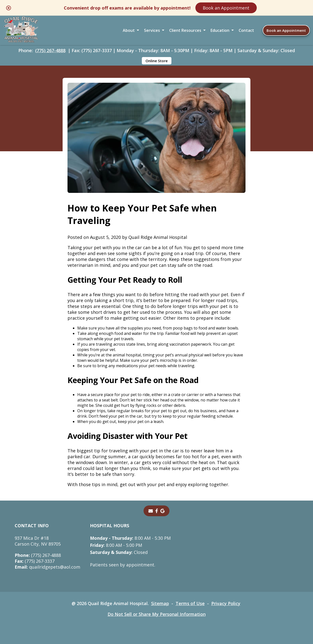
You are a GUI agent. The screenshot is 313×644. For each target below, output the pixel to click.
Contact (246, 30)
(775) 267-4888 (50, 50)
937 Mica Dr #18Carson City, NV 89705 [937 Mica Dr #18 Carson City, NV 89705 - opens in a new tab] (38, 541)
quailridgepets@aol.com (47, 567)
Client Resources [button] (185, 30)
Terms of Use (190, 603)
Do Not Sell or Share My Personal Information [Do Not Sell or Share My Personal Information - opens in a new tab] (157, 614)
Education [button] (220, 30)
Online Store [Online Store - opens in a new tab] (157, 61)
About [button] (129, 30)
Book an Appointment (226, 8)
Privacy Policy (226, 603)
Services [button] (152, 30)
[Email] (151, 511)
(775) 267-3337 (35, 561)
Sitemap (160, 603)
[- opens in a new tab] (157, 511)
